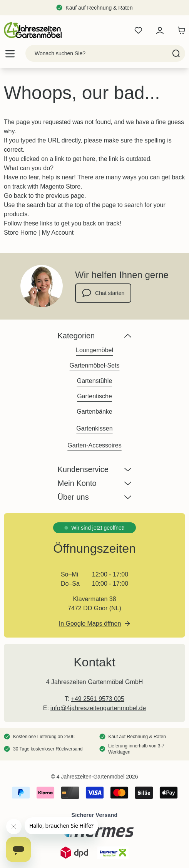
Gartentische (94, 396)
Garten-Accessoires (94, 445)
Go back (15, 196)
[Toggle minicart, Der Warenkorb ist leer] (179, 30)
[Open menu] (10, 54)
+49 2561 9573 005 (98, 699)
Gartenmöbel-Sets (95, 365)
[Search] (176, 53)
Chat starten (103, 293)
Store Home (20, 233)
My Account (58, 233)
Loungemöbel (94, 350)
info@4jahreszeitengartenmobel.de (98, 708)
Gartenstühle (95, 381)
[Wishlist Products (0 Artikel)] (138, 30)
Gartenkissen (94, 428)
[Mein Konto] (160, 30)
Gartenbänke (94, 412)
